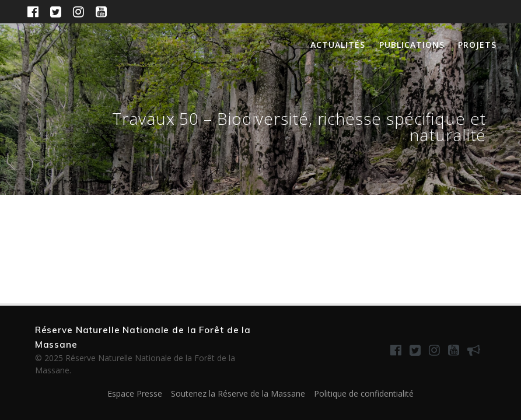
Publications (412, 45)
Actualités (338, 45)
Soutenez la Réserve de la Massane (238, 393)
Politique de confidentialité (364, 393)
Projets (477, 45)
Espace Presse (135, 393)
